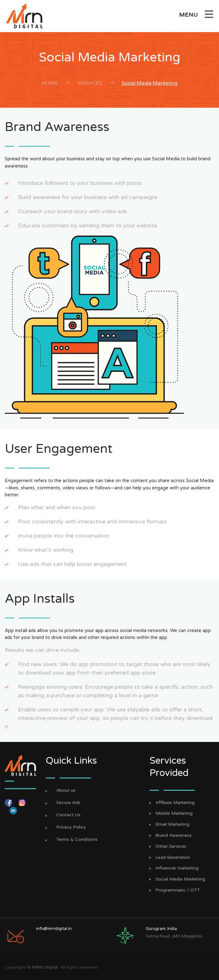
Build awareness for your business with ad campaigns (88, 197)
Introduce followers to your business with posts (80, 183)
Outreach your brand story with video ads (73, 211)
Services (90, 83)
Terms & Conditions (77, 839)
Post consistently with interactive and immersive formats (93, 521)
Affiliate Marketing (175, 803)
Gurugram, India (161, 929)
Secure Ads (68, 803)
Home (50, 83)
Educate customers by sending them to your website (87, 225)
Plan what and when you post (57, 507)
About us (66, 790)
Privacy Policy (71, 827)
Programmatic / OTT (178, 890)
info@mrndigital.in (54, 929)
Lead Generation (173, 857)
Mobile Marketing (174, 813)
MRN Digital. (45, 967)
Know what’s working (46, 550)
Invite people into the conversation (64, 536)
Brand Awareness (174, 835)
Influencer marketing (177, 868)
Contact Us (68, 815)
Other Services (171, 846)
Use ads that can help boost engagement (72, 564)
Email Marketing (172, 824)
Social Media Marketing (149, 83)
